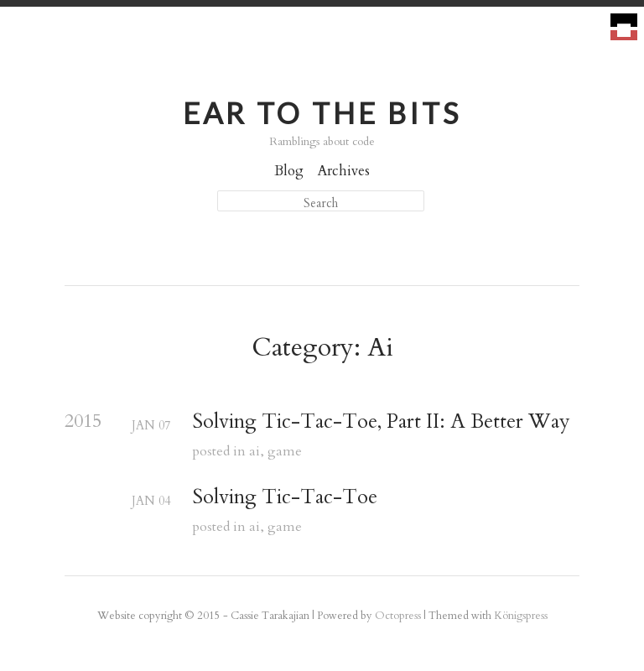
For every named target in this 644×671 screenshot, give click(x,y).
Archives (343, 171)
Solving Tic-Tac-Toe (285, 498)
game (285, 451)
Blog (289, 171)
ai (254, 451)
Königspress (521, 616)
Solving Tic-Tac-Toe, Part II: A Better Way (381, 422)
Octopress (398, 616)
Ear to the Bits (322, 113)
